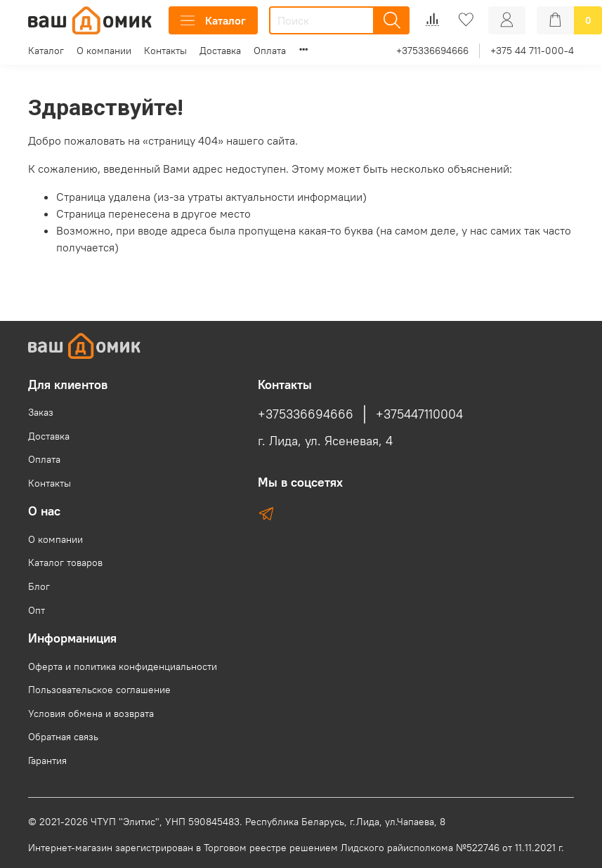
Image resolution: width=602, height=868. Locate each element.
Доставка (220, 51)
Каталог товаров (65, 563)
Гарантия (47, 761)
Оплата (270, 51)
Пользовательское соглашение (99, 690)
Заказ (41, 412)
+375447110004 (419, 414)
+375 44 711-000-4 (532, 51)
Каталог (213, 20)
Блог (39, 586)
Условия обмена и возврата (91, 714)
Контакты (165, 51)
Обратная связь (63, 737)
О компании (104, 51)
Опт (37, 610)
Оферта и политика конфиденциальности (123, 666)
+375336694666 (432, 51)
